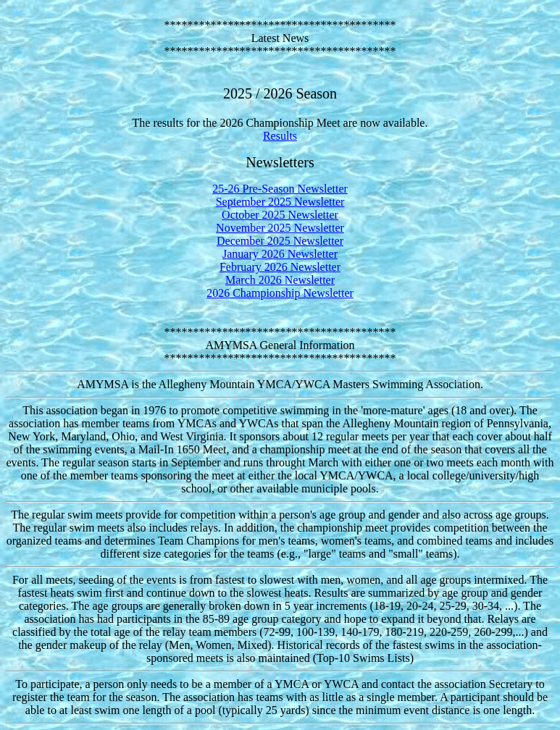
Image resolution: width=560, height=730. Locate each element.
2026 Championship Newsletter (280, 293)
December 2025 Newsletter (280, 241)
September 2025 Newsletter (280, 202)
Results (280, 136)
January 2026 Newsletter (280, 254)
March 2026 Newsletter (280, 280)
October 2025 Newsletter (280, 215)
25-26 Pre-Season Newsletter (280, 189)
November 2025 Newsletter (280, 228)
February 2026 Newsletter (280, 267)
